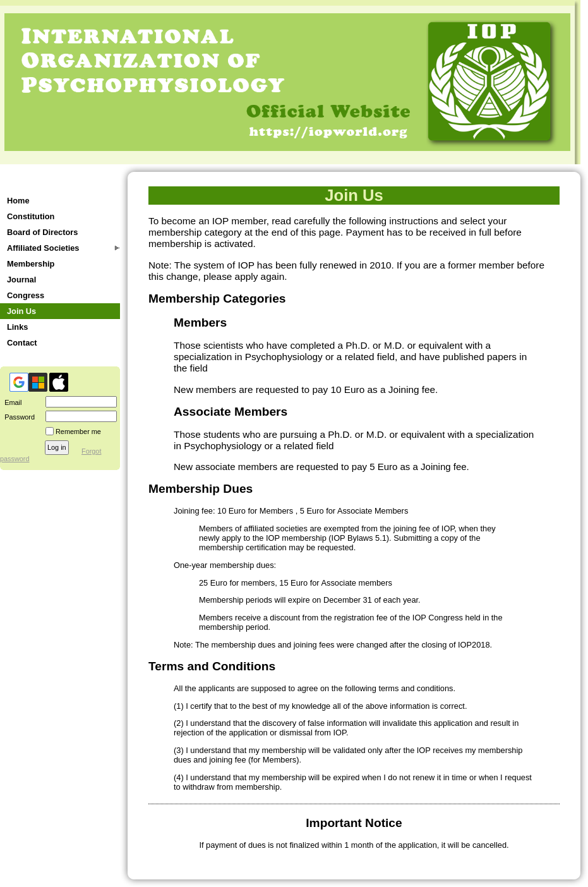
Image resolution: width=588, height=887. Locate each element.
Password (17, 417)
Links (17, 327)
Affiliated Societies (43, 248)
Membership (31, 264)
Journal (21, 280)
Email (11, 402)
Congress (26, 295)
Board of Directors (42, 232)
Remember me (78, 431)
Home (18, 201)
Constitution (31, 216)
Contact (22, 343)
